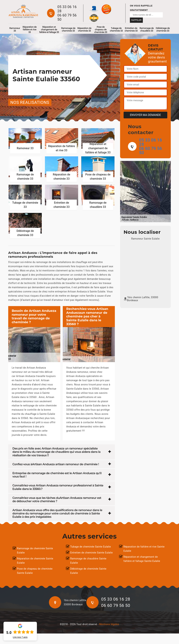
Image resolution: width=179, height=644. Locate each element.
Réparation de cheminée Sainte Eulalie (35, 561)
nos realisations (30, 102)
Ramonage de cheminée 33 (68, 29)
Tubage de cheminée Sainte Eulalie (91, 547)
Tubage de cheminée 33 (116, 29)
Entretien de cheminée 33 (131, 29)
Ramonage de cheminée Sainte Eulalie (35, 550)
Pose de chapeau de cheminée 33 (101, 30)
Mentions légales (109, 624)
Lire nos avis (20, 637)
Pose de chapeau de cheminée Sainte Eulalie (35, 571)
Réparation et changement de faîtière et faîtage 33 (49, 30)
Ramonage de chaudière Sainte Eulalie (88, 561)
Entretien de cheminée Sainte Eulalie (92, 553)
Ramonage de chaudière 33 (147, 29)
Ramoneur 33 (15, 29)
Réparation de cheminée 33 (84, 29)
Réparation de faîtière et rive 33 (30, 30)
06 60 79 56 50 (67, 17)
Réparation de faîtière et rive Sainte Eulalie (144, 549)
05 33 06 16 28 (67, 9)
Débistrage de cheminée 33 (163, 29)
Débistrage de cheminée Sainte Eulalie (88, 571)
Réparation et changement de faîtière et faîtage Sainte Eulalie (142, 559)
